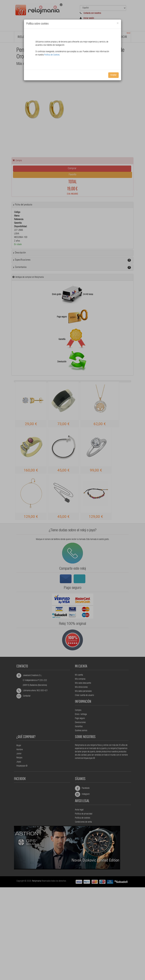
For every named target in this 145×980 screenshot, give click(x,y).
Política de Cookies (52, 55)
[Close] (118, 23)
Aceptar (113, 75)
